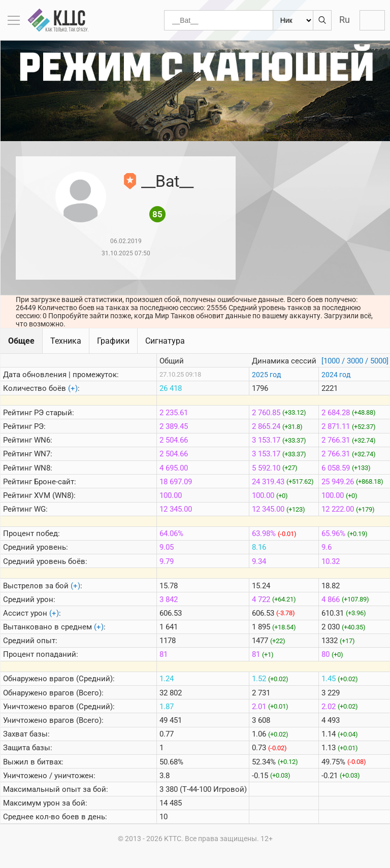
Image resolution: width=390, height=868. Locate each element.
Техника (66, 341)
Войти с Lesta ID (372, 20)
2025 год (266, 375)
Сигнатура (165, 341)
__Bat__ (167, 181)
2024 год (336, 375)
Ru (345, 20)
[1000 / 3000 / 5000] (355, 361)
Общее (21, 341)
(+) (73, 388)
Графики (113, 341)
